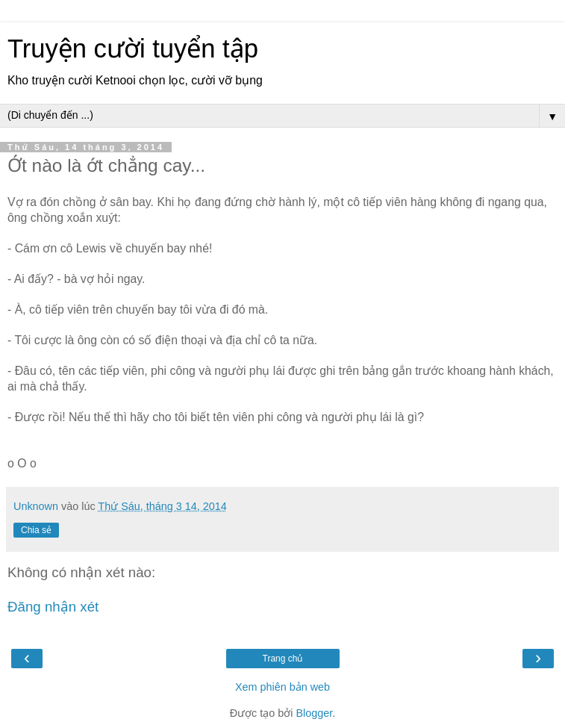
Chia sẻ (36, 530)
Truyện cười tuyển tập (133, 49)
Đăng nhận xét (53, 607)
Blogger (314, 713)
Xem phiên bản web (282, 687)
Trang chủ (283, 659)
